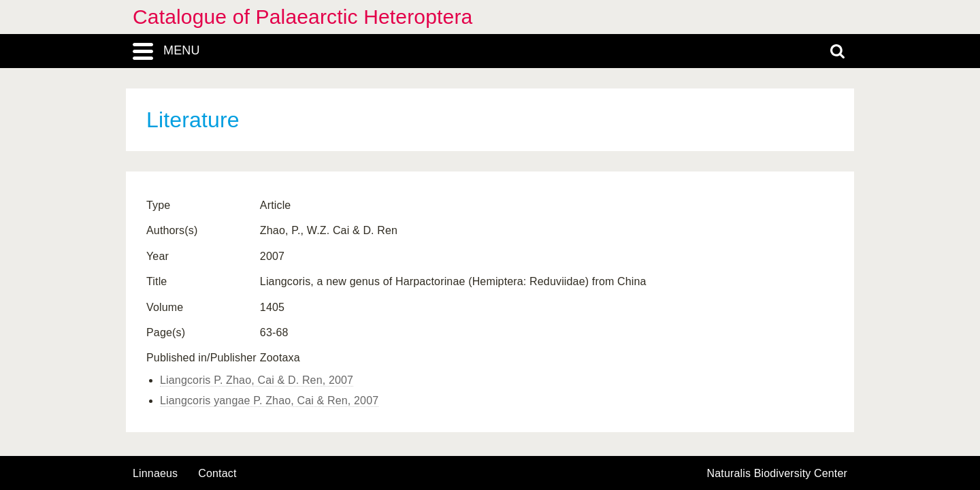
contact (217, 473)
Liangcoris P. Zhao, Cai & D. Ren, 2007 (257, 380)
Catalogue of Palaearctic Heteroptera (303, 17)
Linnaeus (155, 474)
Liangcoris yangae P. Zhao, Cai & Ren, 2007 (269, 401)
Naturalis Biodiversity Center (778, 474)
